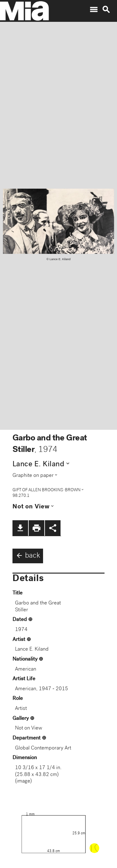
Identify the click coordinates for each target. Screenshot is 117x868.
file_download (20, 528)
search (106, 10)
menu (94, 10)
